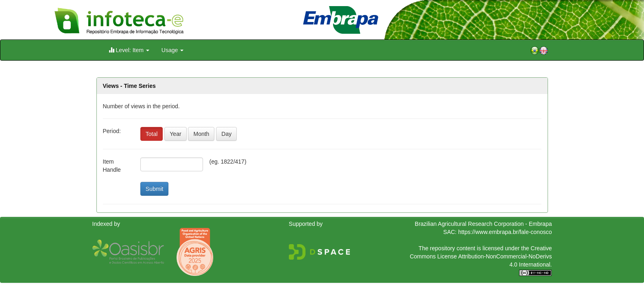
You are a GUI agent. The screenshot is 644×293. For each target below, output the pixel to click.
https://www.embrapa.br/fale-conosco (505, 232)
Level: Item (129, 50)
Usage (172, 50)
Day (226, 134)
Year (175, 134)
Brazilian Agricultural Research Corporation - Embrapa (484, 224)
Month (201, 134)
